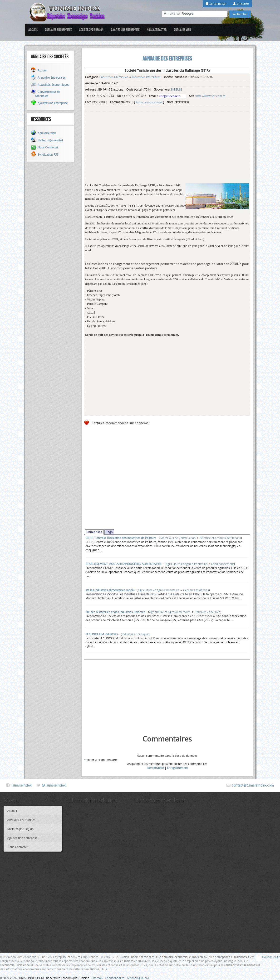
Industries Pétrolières (146, 77)
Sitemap (97, 978)
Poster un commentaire (149, 102)
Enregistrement (177, 768)
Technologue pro (138, 978)
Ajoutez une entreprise (125, 30)
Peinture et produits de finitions (220, 538)
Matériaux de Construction (178, 538)
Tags (109, 532)
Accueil (33, 30)
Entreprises (94, 532)
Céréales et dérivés (196, 590)
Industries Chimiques (114, 77)
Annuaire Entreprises (58, 30)
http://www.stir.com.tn (211, 96)
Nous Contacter (157, 30)
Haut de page (271, 957)
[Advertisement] (167, 150)
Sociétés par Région (91, 30)
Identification (155, 768)
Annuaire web (182, 30)
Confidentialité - (116, 978)
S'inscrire (241, 4)
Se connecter (216, 4)
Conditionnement (222, 564)
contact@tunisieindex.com (253, 785)
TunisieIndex (21, 785)
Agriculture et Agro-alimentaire (186, 564)
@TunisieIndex (54, 785)
